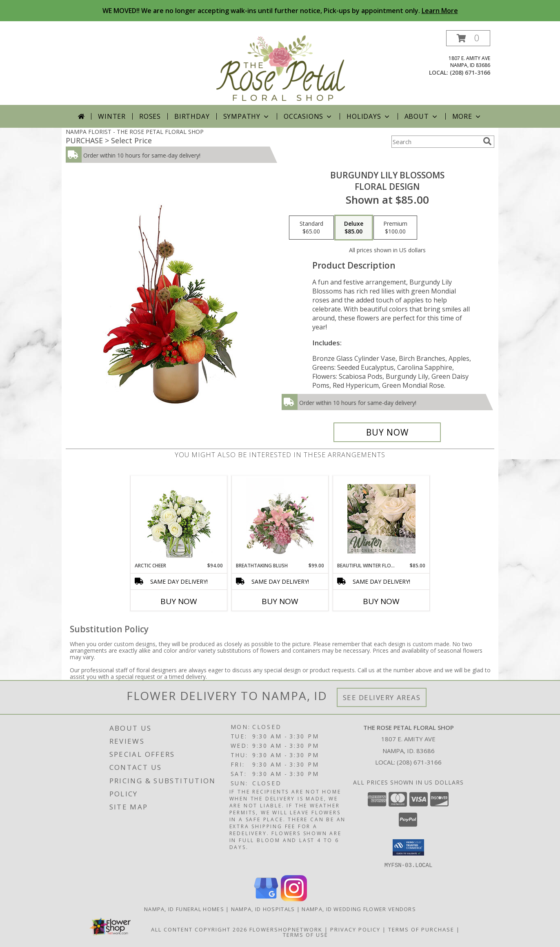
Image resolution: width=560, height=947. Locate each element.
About (422, 116)
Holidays (369, 116)
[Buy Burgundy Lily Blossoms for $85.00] (387, 432)
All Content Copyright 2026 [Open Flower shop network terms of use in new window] (199, 929)
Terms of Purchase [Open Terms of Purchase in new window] (421, 929)
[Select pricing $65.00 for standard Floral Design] (311, 228)
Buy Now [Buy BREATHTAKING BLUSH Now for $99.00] (280, 601)
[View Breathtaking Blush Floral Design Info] (280, 519)
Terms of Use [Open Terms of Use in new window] (306, 934)
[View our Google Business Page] (266, 899)
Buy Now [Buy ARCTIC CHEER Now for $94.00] (179, 601)
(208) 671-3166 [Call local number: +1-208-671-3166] (470, 72)
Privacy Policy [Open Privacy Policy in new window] (355, 929)
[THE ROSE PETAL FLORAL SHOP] (281, 68)
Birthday (192, 116)
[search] (487, 141)
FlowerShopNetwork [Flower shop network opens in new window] (286, 929)
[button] (468, 38)
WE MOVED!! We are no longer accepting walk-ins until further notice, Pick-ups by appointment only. (280, 11)
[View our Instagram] (294, 899)
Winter (112, 116)
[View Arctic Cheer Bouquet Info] (179, 519)
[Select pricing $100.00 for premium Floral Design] (395, 228)
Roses (150, 116)
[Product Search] (436, 142)
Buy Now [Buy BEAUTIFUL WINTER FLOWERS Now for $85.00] (381, 601)
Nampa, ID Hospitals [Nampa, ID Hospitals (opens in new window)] (263, 909)
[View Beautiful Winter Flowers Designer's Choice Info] (381, 519)
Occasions (308, 116)
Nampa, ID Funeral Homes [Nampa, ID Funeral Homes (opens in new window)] (184, 909)
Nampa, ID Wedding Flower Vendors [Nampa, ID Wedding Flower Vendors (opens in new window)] (359, 909)
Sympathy (247, 116)
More (467, 116)
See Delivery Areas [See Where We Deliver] (382, 697)
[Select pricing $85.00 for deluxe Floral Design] (354, 228)
